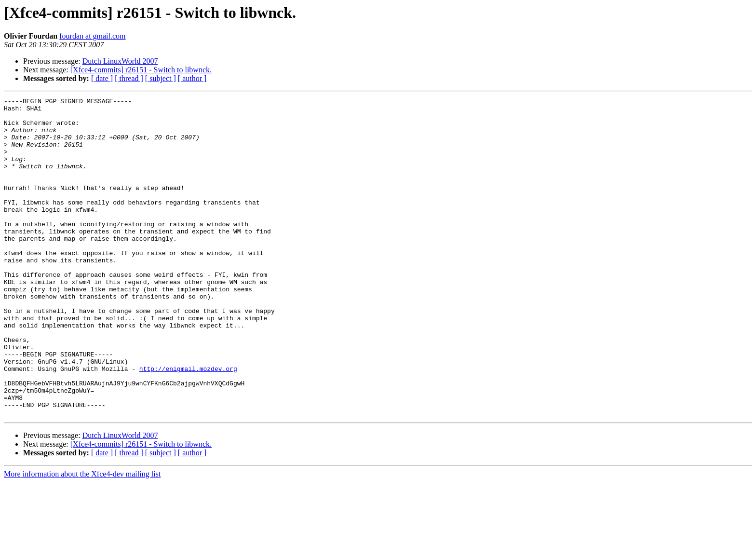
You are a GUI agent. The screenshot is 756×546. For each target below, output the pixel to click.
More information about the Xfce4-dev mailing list (82, 538)
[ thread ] (129, 78)
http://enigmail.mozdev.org (188, 423)
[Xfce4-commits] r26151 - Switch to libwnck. (141, 70)
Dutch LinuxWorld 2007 (120, 61)
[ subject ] (161, 78)
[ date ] (102, 78)
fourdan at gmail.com (92, 36)
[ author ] (192, 78)
